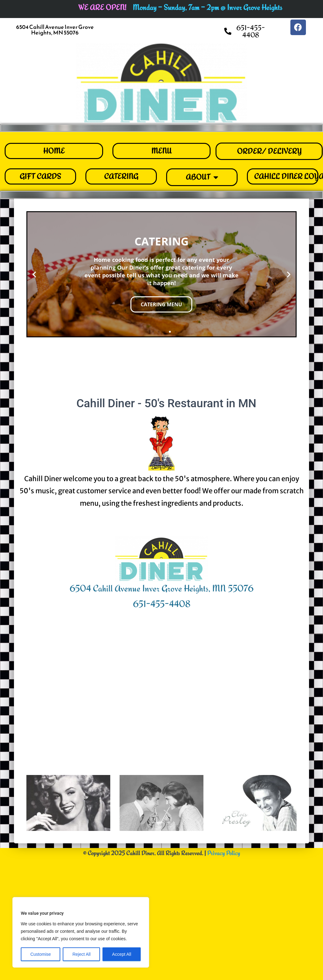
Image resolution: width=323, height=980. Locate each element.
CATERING (121, 176)
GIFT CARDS (40, 176)
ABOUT (202, 177)
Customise (41, 954)
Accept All (122, 954)
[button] (34, 274)
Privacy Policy (224, 884)
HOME (54, 151)
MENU (161, 151)
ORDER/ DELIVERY (269, 151)
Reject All (81, 954)
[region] (81, 932)
